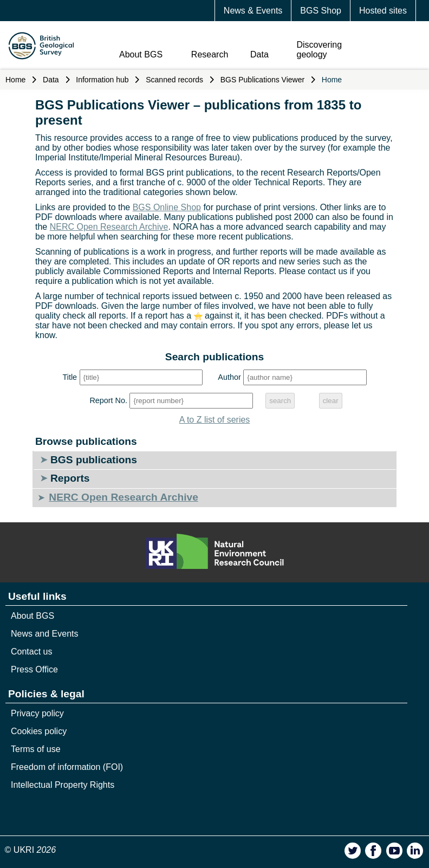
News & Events (253, 11)
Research (210, 54)
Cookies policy (39, 731)
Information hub (102, 80)
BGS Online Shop (167, 207)
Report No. (108, 400)
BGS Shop (321, 11)
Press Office (34, 669)
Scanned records (174, 80)
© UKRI (31, 850)
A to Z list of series (215, 420)
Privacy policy (37, 713)
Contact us (31, 652)
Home (15, 80)
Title (70, 377)
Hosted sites (383, 11)
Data (259, 54)
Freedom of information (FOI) (67, 767)
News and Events (45, 634)
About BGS (141, 54)
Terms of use (36, 749)
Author (229, 377)
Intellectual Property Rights (63, 785)
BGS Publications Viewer (262, 80)
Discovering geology (320, 50)
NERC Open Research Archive (109, 227)
